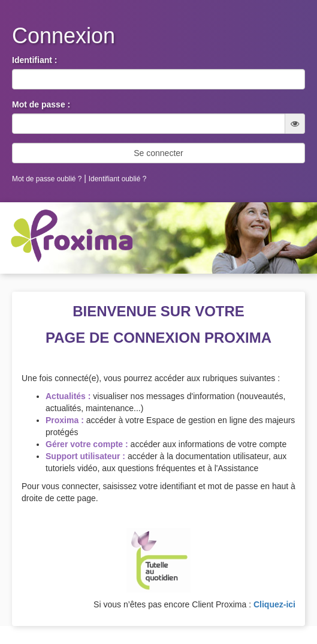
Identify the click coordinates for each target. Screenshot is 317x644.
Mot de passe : (41, 104)
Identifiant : (34, 60)
